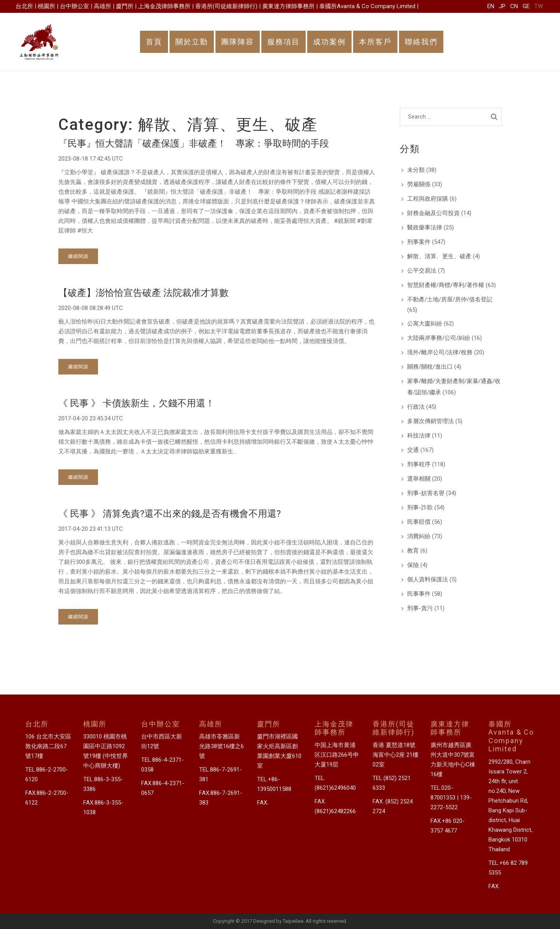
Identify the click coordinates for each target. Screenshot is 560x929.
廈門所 (125, 6)
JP (502, 6)
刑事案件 (419, 242)
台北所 (24, 6)
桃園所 (46, 6)
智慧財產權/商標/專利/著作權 (446, 285)
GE (526, 6)
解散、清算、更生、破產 (439, 256)
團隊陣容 (238, 42)
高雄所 (102, 6)
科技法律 (419, 436)
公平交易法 (422, 271)
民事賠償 (419, 522)
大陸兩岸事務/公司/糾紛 (439, 338)
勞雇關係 (419, 184)
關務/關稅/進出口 (430, 367)
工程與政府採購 (428, 199)
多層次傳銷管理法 (430, 421)
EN (491, 6)
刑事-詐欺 (420, 507)
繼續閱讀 (78, 256)
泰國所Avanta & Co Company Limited (367, 6)
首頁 (154, 42)
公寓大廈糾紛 (425, 324)
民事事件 (419, 594)
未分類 (416, 170)
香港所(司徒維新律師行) (226, 6)
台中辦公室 (74, 6)
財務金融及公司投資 (433, 213)
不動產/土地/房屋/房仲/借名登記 (450, 299)
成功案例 (329, 42)
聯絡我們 (421, 42)
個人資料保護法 (428, 579)
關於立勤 (192, 42)
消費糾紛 (419, 536)
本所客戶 (375, 42)
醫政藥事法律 (425, 227)
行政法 (416, 407)
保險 (413, 565)
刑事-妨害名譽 (426, 493)
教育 (413, 551)
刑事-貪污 (420, 608)
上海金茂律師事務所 (164, 6)
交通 (413, 450)
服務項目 (283, 42)
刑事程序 (419, 464)
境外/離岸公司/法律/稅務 (440, 352)
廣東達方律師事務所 (288, 6)
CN (514, 6)
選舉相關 (419, 479)
